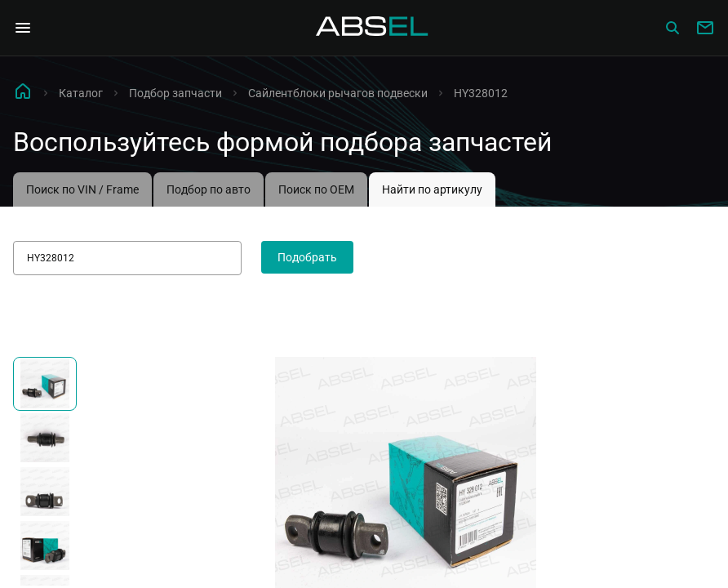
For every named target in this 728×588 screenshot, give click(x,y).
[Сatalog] (673, 28)
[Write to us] (705, 28)
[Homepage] (372, 28)
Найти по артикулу (432, 189)
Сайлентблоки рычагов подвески (338, 93)
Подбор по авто (209, 189)
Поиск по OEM (316, 189)
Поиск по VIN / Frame (82, 189)
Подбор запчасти (175, 93)
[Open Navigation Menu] (23, 28)
